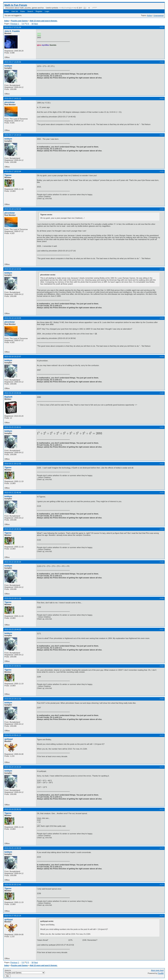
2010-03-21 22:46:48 (13, 493)
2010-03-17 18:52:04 (13, 171)
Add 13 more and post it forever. (44, 21)
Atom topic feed (157, 970)
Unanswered (158, 15)
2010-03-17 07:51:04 (13, 27)
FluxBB (161, 973)
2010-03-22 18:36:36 (13, 529)
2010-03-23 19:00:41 (13, 666)
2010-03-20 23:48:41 (13, 427)
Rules (23, 11)
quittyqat (9, 739)
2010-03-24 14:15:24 (13, 767)
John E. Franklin (12, 31)
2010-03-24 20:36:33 (13, 809)
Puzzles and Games (19, 21)
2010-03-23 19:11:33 (13, 699)
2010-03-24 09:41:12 (13, 735)
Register (39, 11)
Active (149, 15)
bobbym (8, 66)
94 (32, 24)
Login (47, 11)
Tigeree (8, 175)
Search (30, 11)
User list (15, 11)
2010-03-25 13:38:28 (13, 848)
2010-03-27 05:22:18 (13, 916)
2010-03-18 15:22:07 (13, 357)
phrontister (10, 102)
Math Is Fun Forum (16, 5)
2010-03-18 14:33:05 (13, 318)
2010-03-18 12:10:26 (13, 269)
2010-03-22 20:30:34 (13, 562)
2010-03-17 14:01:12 (13, 98)
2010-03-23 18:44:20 (13, 629)
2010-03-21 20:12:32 (13, 464)
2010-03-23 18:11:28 (13, 598)
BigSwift (8, 397)
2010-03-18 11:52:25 (13, 209)
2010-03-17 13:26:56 (13, 62)
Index (7, 11)
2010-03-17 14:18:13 (13, 135)
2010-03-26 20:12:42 (13, 885)
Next (36, 24)
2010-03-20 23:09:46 (13, 393)
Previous (14, 24)
